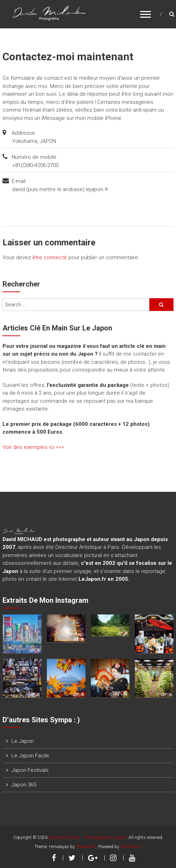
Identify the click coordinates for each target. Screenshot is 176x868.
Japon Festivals (30, 770)
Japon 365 (24, 785)
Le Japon (23, 741)
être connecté (50, 257)
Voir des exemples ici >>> (33, 447)
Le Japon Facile (30, 756)
